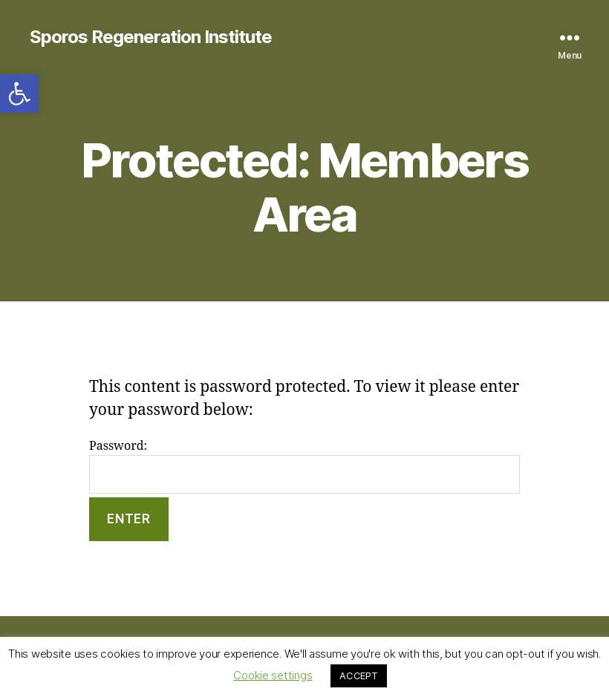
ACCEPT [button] (358, 676)
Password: (304, 467)
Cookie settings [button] (273, 675)
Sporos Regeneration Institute (151, 37)
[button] (19, 94)
